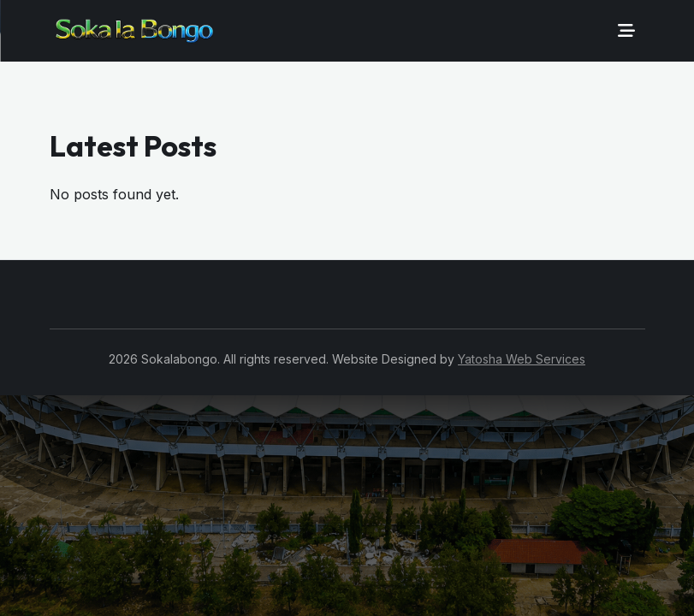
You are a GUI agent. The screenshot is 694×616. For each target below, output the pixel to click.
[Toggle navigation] (626, 31)
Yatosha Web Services (522, 359)
